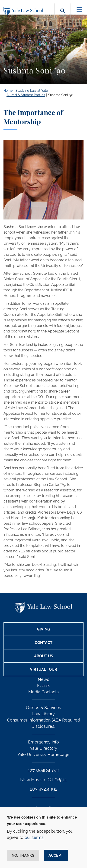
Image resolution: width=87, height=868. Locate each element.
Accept (56, 855)
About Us (44, 656)
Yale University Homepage (43, 754)
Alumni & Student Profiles (26, 95)
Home (8, 91)
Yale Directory (44, 748)
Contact (44, 643)
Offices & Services (43, 708)
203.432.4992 (44, 789)
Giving (43, 629)
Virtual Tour (43, 669)
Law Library (43, 714)
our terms (34, 837)
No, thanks (23, 855)
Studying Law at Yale (32, 91)
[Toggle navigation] (79, 9)
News (43, 679)
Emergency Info (43, 742)
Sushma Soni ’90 (61, 95)
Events (44, 686)
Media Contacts (43, 692)
